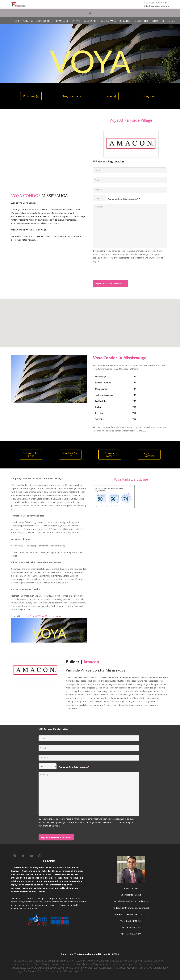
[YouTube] (31, 856)
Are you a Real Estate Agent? (124, 199)
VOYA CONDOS (26, 196)
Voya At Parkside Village (131, 120)
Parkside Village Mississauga (43, 616)
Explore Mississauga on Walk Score (107, 506)
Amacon (91, 662)
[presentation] (114, 271)
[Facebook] (15, 856)
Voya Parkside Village (131, 479)
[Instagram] (40, 856)
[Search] (90, 13)
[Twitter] (23, 856)
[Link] (19, 4)
